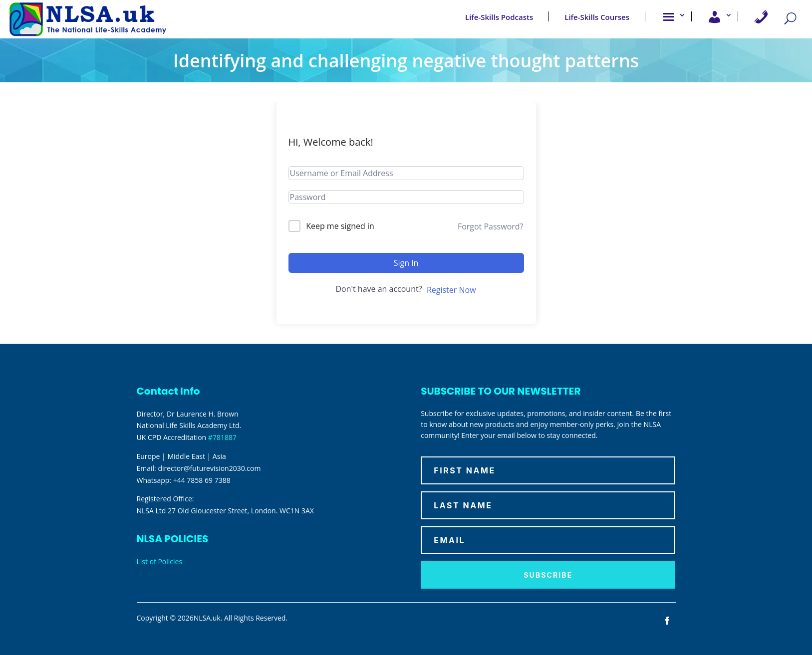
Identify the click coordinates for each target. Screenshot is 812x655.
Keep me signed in (340, 226)
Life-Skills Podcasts (499, 17)
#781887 (222, 437)
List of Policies (160, 561)
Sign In (406, 263)
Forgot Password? (491, 226)
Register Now (451, 290)
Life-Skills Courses (597, 17)
